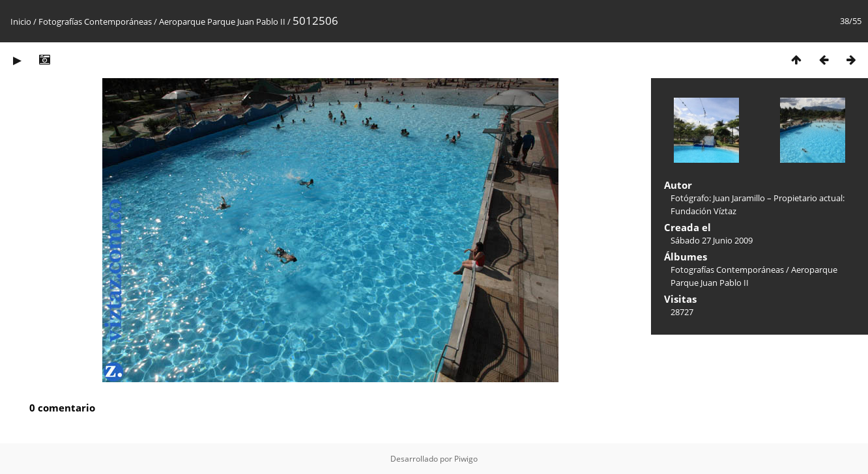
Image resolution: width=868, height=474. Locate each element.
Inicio (21, 21)
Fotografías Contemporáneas (95, 21)
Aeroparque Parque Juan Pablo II (223, 21)
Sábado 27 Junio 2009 (712, 240)
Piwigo (466, 459)
